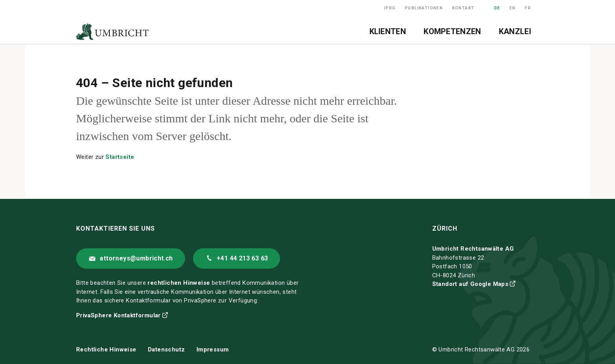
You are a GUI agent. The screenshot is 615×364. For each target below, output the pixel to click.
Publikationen (424, 8)
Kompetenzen (452, 31)
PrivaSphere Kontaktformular (118, 315)
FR (528, 8)
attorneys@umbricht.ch (136, 258)
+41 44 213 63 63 (242, 258)
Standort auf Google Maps (470, 284)
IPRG (390, 8)
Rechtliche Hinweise (106, 349)
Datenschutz (166, 349)
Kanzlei (515, 31)
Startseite (120, 157)
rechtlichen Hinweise (179, 283)
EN (513, 8)
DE (497, 8)
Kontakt (463, 8)
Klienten (388, 31)
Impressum (213, 349)
